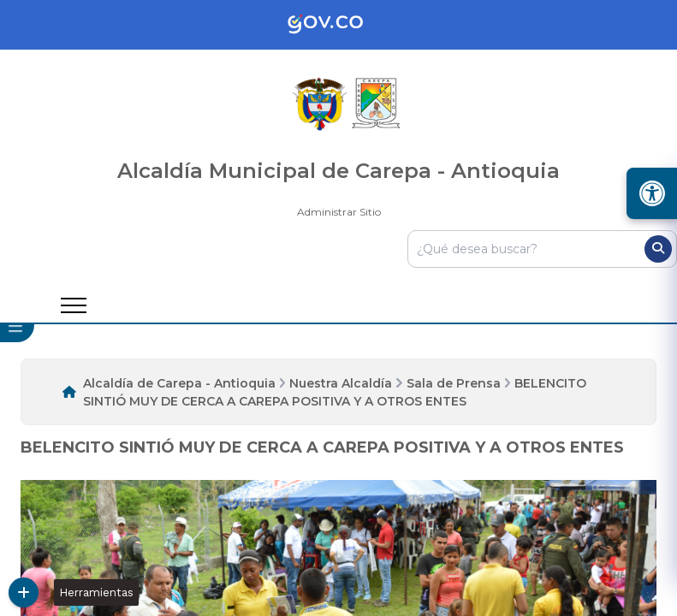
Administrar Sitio (339, 212)
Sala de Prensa (454, 383)
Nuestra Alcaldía (341, 383)
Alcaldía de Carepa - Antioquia (179, 383)
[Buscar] (658, 249)
